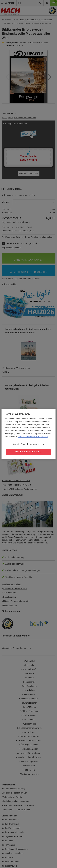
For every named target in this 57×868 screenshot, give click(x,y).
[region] (28, 434)
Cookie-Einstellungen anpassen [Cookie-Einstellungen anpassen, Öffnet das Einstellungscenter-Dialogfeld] (28, 444)
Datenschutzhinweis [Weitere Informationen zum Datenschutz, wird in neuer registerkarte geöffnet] (27, 437)
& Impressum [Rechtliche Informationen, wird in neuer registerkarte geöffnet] (41, 437)
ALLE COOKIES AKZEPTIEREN (29, 452)
